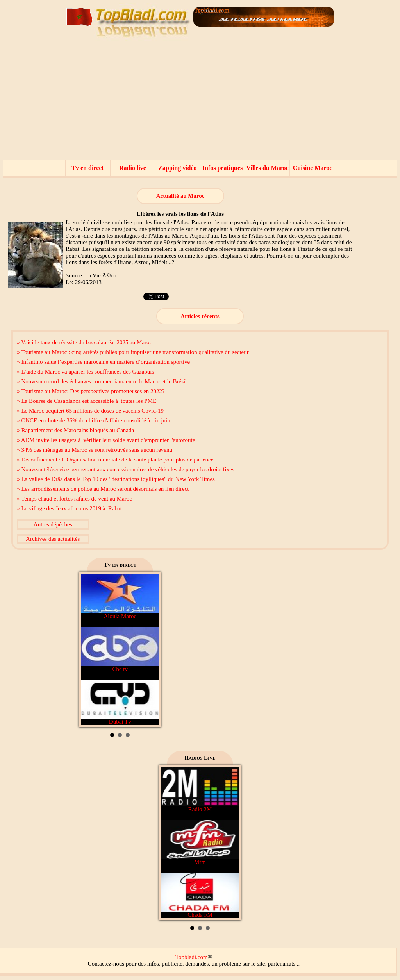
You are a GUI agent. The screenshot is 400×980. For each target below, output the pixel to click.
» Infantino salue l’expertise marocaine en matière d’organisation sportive (103, 362)
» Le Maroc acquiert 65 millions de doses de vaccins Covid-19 (90, 411)
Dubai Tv (120, 702)
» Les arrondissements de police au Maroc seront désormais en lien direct (103, 489)
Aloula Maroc (120, 597)
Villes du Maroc (267, 168)
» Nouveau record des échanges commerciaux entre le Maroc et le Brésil (102, 381)
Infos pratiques (223, 168)
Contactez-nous (106, 964)
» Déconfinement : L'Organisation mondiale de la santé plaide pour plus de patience (115, 460)
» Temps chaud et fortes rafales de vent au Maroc (74, 499)
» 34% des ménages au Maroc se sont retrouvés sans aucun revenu (95, 450)
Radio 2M (200, 790)
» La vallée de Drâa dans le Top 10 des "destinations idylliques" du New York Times (116, 479)
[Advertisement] (200, 102)
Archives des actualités (53, 539)
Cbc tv (120, 649)
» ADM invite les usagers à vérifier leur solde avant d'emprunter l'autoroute (106, 440)
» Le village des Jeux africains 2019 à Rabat (69, 508)
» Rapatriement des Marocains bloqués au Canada (75, 430)
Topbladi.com (192, 957)
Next (149, 650)
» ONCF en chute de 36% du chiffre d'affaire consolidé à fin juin (93, 420)
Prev (91, 650)
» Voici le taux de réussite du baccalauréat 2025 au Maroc (84, 342)
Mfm (200, 842)
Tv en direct (87, 168)
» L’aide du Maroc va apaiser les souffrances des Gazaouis (85, 372)
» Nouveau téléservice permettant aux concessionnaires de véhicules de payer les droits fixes (125, 469)
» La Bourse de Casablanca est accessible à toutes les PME (87, 401)
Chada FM (200, 895)
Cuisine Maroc (313, 168)
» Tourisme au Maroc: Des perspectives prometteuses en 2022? (91, 391)
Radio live (133, 168)
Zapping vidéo (177, 168)
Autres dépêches (53, 524)
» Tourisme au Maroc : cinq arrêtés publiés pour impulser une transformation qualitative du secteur (133, 352)
